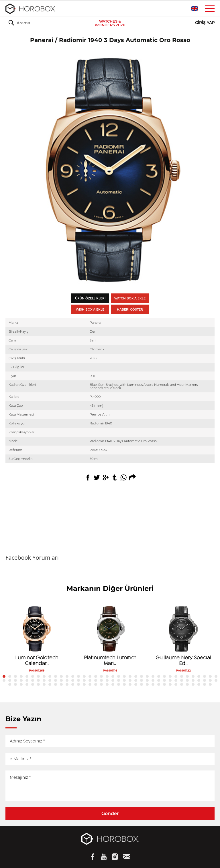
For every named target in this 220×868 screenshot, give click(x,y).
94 (107, 684)
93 (101, 684)
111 (205, 684)
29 (164, 676)
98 (130, 684)
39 (4, 680)
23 (130, 676)
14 (78, 676)
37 (210, 676)
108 (187, 684)
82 (38, 684)
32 (182, 676)
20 (113, 676)
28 (159, 676)
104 (164, 684)
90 (84, 684)
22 (124, 676)
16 (90, 676)
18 (101, 676)
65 (153, 680)
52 (78, 680)
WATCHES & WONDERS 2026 (110, 23)
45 (38, 680)
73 (199, 680)
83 (44, 684)
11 (61, 676)
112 (210, 684)
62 (136, 680)
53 (84, 680)
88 (73, 684)
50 (67, 680)
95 (113, 684)
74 (205, 680)
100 (142, 684)
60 (124, 680)
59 (119, 680)
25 (142, 676)
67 (164, 680)
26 (147, 676)
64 (147, 680)
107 (182, 684)
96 (119, 684)
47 (50, 680)
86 (61, 684)
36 (205, 676)
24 (136, 676)
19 (107, 676)
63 (142, 680)
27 (153, 676)
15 (84, 676)
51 (73, 680)
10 (56, 676)
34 (193, 676)
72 (193, 680)
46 (44, 680)
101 (147, 684)
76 (216, 680)
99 (136, 684)
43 (27, 680)
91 (90, 684)
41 (15, 680)
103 (159, 684)
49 (61, 680)
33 (187, 676)
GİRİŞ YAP (205, 23)
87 (67, 684)
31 (176, 676)
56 (101, 680)
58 (113, 680)
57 (107, 680)
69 (176, 680)
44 (33, 680)
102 (153, 684)
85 (56, 684)
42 (21, 680)
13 (73, 676)
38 (216, 676)
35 (199, 676)
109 (193, 684)
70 (182, 680)
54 (90, 680)
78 (15, 684)
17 (96, 676)
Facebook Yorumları (32, 558)
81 (33, 684)
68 (170, 680)
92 (96, 684)
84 (50, 684)
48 (56, 680)
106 (176, 684)
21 (119, 676)
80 (27, 684)
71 (187, 680)
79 (21, 684)
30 (170, 676)
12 (67, 676)
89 (78, 684)
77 (10, 684)
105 (170, 684)
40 (10, 680)
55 (96, 680)
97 (124, 684)
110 (199, 684)
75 (210, 680)
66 (159, 680)
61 (130, 680)
